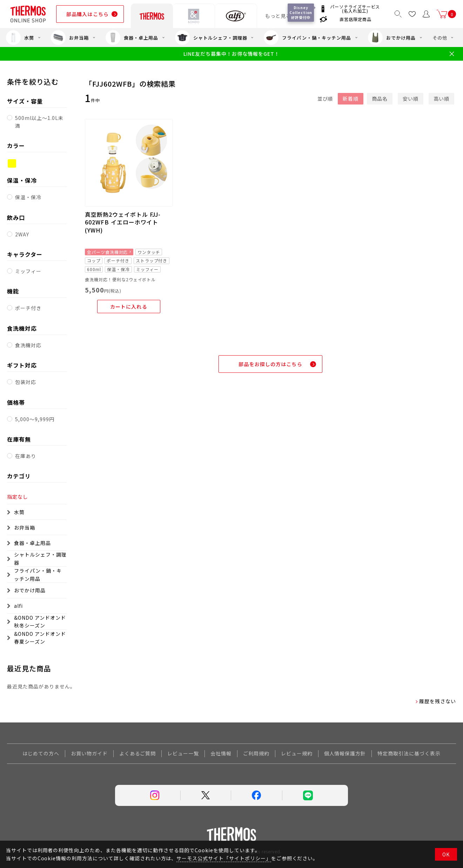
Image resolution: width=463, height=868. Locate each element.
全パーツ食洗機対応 (108, 252)
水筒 (20, 38)
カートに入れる (129, 307)
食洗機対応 (28, 345)
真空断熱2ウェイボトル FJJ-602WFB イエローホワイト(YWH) (123, 222)
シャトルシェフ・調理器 (211, 38)
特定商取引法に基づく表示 (409, 753)
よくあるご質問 (138, 753)
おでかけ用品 (392, 38)
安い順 (411, 99)
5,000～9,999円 (35, 419)
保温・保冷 (28, 197)
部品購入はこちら (88, 14)
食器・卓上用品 (132, 38)
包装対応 (26, 382)
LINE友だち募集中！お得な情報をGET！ (231, 54)
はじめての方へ (41, 753)
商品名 (380, 99)
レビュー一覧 (183, 753)
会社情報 (221, 753)
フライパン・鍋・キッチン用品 (307, 38)
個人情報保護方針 (345, 753)
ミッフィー (28, 271)
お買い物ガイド (89, 753)
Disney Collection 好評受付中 (301, 12)
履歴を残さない (438, 701)
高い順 (441, 99)
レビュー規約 (297, 753)
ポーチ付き (28, 308)
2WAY (22, 234)
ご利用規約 (256, 753)
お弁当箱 (70, 38)
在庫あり (26, 456)
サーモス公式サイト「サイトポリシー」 (224, 858)
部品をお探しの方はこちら (270, 364)
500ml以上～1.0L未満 (39, 122)
